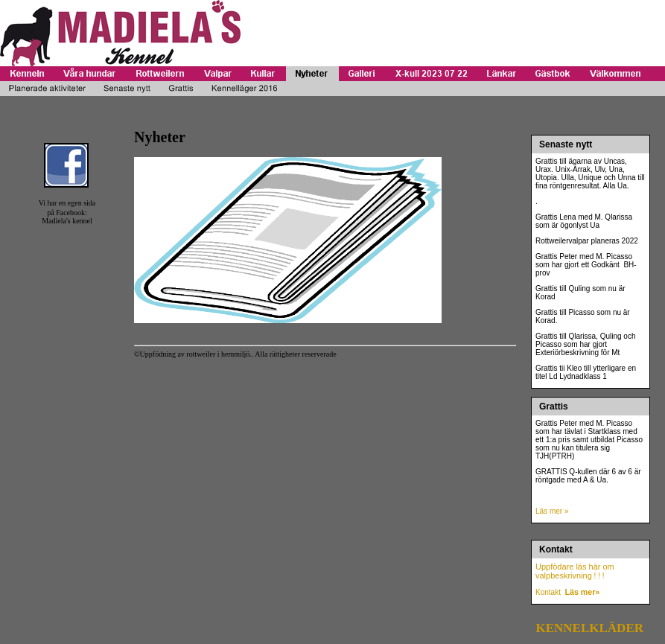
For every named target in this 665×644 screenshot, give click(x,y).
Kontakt (548, 592)
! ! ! (598, 576)
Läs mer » (552, 511)
